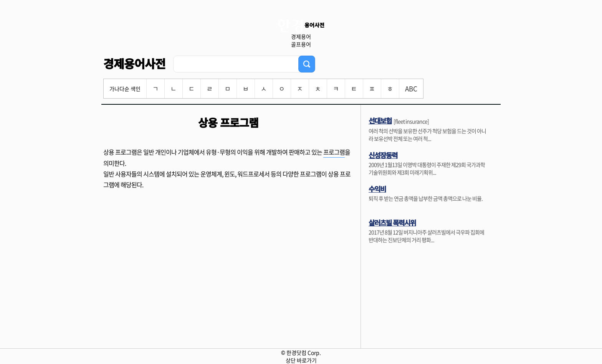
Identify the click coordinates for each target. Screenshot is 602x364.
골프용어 (301, 44)
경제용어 (301, 36)
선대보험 (380, 120)
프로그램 (334, 152)
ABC (411, 88)
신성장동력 (383, 155)
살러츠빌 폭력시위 (392, 222)
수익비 (377, 189)
